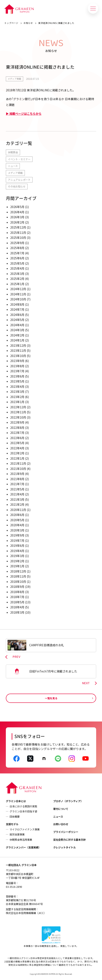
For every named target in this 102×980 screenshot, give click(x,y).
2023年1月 (17, 402)
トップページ (11, 23)
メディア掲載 (14, 79)
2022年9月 (17, 422)
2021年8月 (17, 479)
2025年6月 (17, 258)
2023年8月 (17, 366)
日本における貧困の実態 (23, 806)
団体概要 (15, 817)
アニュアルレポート (19, 180)
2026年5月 (17, 207)
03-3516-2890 (14, 887)
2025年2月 (17, 279)
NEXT (86, 683)
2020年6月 (17, 515)
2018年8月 (17, 592)
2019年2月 (17, 561)
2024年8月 (17, 304)
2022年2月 (17, 453)
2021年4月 (17, 494)
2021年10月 (18, 469)
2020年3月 (17, 530)
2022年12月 (18, 407)
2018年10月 (18, 582)
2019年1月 (17, 566)
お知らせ (28, 23)
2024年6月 (17, 315)
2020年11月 (18, 510)
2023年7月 (17, 371)
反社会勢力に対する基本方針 (69, 840)
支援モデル (12, 824)
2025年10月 (18, 238)
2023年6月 (17, 376)
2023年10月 (18, 356)
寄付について (61, 809)
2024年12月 (18, 289)
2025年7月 (17, 253)
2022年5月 (17, 443)
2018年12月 (18, 571)
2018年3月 (17, 612)
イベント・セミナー (19, 159)
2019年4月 (17, 551)
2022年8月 (17, 428)
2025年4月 (17, 268)
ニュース (13, 166)
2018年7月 (17, 597)
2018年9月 (17, 587)
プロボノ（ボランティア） (68, 801)
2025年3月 (17, 274)
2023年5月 (17, 381)
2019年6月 (17, 546)
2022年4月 (17, 448)
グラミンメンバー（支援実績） (23, 847)
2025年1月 (17, 284)
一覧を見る (51, 698)
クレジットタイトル (64, 847)
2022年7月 (17, 433)
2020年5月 (17, 520)
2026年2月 (17, 222)
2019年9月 (17, 535)
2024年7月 (17, 309)
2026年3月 (17, 217)
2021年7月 (17, 484)
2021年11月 (18, 463)
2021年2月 (17, 504)
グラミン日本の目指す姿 (23, 811)
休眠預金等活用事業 (21, 840)
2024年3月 (17, 330)
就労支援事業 (17, 834)
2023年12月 (18, 345)
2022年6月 (17, 438)
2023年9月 (17, 361)
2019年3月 (17, 556)
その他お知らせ (17, 186)
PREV (16, 657)
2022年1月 (17, 458)
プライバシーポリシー (66, 832)
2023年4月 (17, 387)
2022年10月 (18, 417)
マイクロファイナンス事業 (25, 829)
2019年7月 (17, 540)
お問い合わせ (61, 824)
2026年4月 (17, 212)
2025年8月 (17, 248)
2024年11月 (18, 294)
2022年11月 (18, 412)
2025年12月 (18, 227)
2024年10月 (18, 299)
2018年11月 (18, 576)
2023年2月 (17, 397)
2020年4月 (17, 525)
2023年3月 (17, 392)
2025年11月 (18, 233)
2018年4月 (17, 607)
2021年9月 (17, 474)
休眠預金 (13, 152)
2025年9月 (17, 243)
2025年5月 (17, 263)
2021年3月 (17, 499)
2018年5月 (17, 602)
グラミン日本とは (16, 801)
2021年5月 (17, 489)
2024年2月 (17, 335)
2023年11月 (18, 350)
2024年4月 (17, 325)
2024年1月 (17, 340)
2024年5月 (17, 320)
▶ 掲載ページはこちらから (24, 114)
